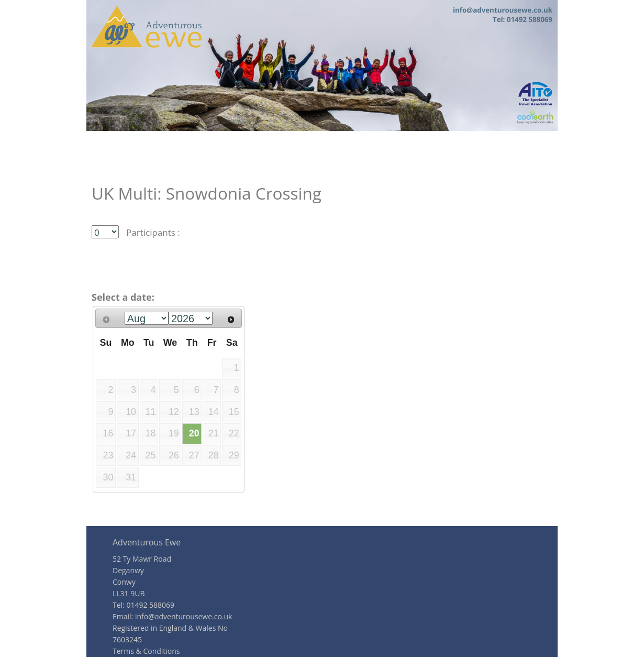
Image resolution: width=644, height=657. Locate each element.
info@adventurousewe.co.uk (184, 616)
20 (194, 433)
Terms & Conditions (146, 651)
